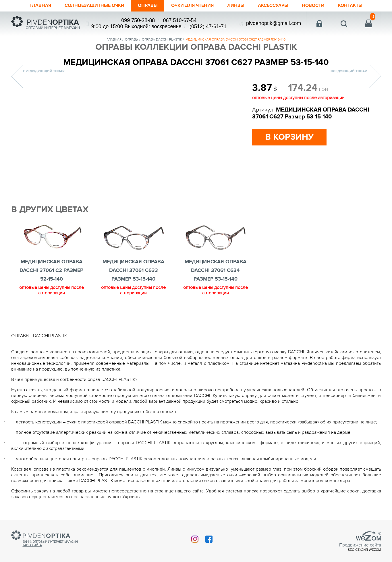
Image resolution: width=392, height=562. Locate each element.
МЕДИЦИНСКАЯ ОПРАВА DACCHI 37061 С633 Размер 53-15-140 (133, 271)
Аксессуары (279, 6)
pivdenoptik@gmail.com (274, 23)
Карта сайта (32, 545)
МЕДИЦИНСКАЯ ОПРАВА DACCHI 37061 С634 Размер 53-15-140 (216, 271)
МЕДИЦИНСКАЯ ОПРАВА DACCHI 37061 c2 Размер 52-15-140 (51, 271)
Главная (31, 6)
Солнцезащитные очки (88, 6)
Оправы (145, 6)
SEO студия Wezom (364, 550)
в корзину (289, 137)
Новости (321, 6)
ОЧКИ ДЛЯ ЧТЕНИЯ (193, 6)
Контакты (360, 6)
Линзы (240, 6)
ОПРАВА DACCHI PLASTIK (162, 39)
